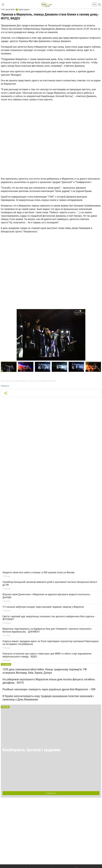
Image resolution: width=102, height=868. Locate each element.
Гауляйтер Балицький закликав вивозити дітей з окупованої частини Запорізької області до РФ (50, 583)
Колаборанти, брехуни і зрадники (31, 750)
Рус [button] (95, 4)
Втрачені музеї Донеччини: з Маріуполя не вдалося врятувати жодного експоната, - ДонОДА (47, 596)
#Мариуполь (5, 386)
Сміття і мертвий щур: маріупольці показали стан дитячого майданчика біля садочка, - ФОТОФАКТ (49, 618)
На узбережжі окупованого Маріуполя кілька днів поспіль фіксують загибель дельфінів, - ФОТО (49, 681)
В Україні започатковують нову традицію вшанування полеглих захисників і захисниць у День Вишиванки (48, 698)
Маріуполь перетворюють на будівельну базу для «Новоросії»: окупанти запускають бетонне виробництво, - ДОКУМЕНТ (47, 630)
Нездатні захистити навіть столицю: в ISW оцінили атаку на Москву (38, 572)
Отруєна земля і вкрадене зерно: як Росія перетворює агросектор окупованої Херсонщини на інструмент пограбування (51, 643)
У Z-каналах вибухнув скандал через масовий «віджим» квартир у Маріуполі (43, 607)
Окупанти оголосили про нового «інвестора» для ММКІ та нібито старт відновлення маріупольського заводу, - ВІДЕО (47, 655)
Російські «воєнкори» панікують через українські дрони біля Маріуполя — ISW (49, 689)
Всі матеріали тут (51, 793)
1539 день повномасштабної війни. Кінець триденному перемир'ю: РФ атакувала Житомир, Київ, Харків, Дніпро (45, 671)
